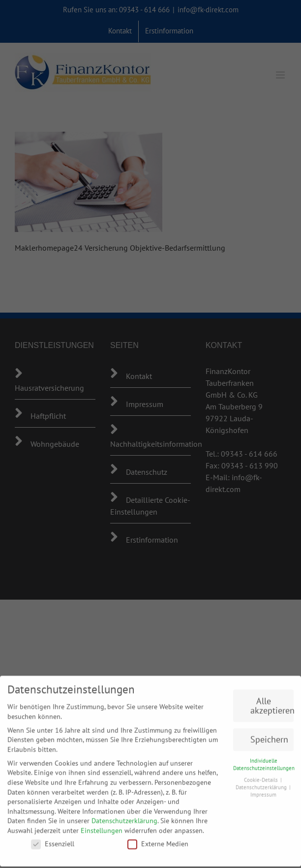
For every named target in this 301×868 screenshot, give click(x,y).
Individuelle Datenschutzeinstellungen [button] (264, 761)
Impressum (263, 790)
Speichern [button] (269, 736)
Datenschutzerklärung (124, 817)
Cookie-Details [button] (262, 776)
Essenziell (53, 840)
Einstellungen (102, 827)
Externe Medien (158, 840)
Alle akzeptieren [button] (272, 702)
